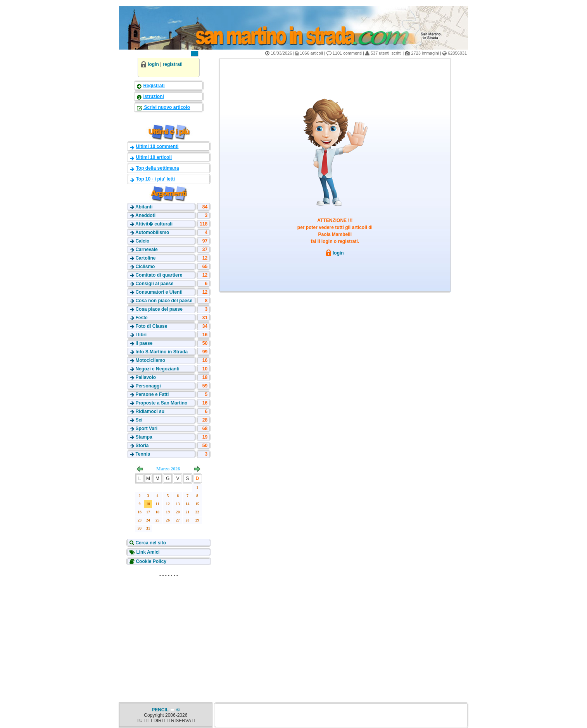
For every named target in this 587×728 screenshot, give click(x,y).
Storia (142, 446)
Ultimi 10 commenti (157, 146)
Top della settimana (157, 168)
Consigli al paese (154, 284)
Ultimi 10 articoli (154, 157)
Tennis (143, 454)
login (153, 64)
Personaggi (148, 386)
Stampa (144, 437)
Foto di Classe (151, 326)
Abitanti (144, 207)
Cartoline (145, 258)
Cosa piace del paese (159, 309)
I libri (141, 335)
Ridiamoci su (150, 411)
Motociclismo (150, 360)
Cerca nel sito (150, 543)
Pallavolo (146, 377)
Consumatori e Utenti (159, 292)
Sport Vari (146, 429)
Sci (139, 420)
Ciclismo (145, 267)
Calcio (142, 241)
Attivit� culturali (154, 224)
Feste (141, 318)
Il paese (144, 343)
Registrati (154, 86)
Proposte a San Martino (161, 403)
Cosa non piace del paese (164, 301)
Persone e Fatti (152, 394)
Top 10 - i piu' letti (155, 179)
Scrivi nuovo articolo (166, 107)
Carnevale (146, 250)
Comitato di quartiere (159, 275)
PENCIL (161, 710)
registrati (173, 64)
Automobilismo (152, 232)
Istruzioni (153, 96)
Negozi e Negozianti (157, 369)
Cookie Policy (150, 561)
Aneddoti (145, 215)
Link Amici (147, 552)
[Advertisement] (169, 629)
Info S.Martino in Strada (161, 352)
